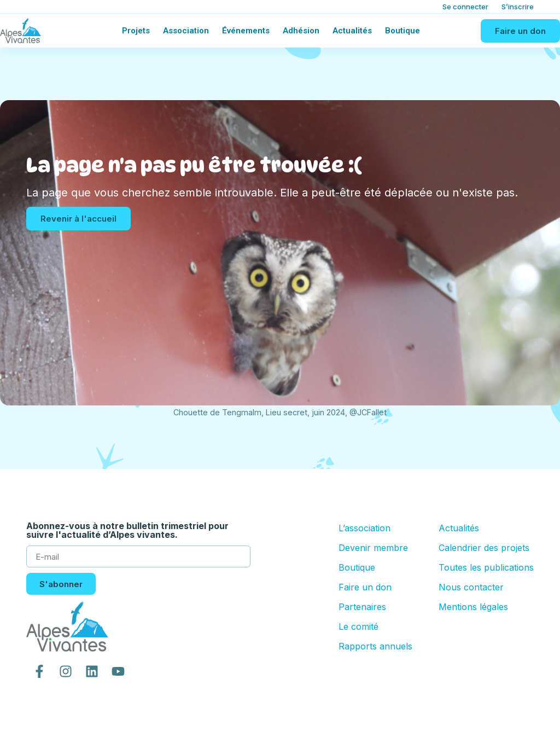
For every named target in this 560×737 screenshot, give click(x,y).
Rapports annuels (375, 646)
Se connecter (465, 7)
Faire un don (365, 587)
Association (186, 31)
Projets (136, 31)
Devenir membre (373, 548)
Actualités (352, 31)
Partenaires (362, 607)
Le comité (358, 626)
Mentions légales (473, 607)
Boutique (402, 31)
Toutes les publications (486, 567)
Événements (246, 31)
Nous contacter (471, 587)
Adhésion (301, 31)
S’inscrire (518, 7)
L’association (364, 528)
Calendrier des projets (484, 548)
